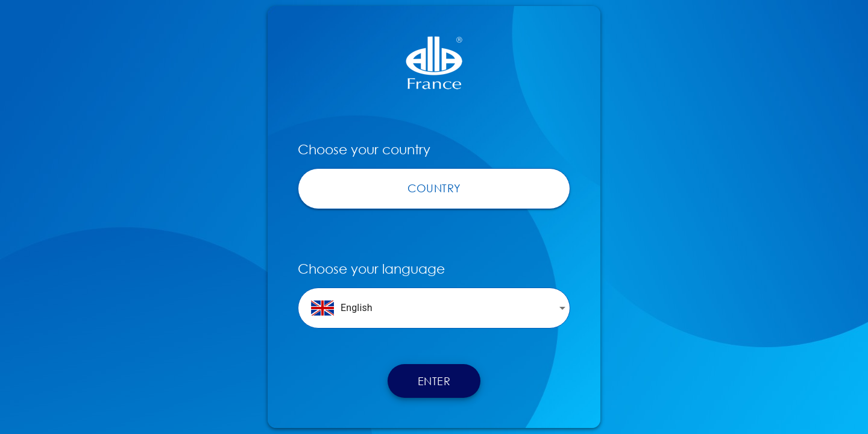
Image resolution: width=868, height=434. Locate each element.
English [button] (341, 308)
